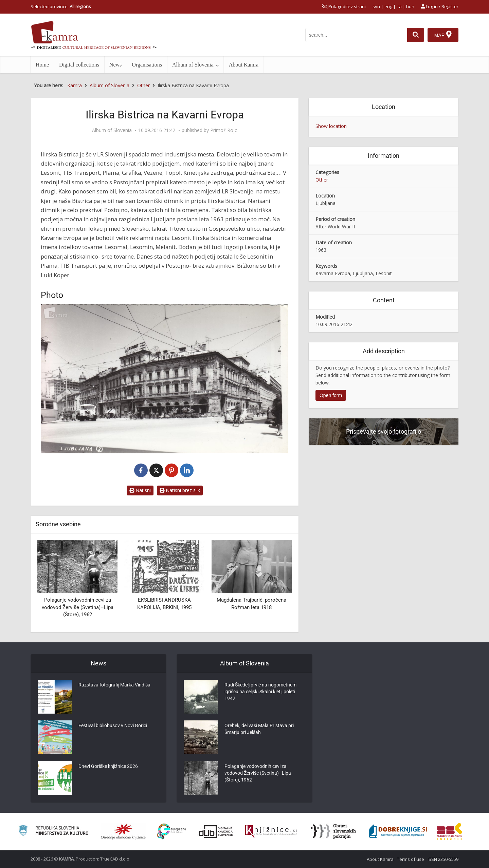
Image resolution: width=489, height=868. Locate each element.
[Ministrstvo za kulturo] (53, 832)
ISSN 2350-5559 (443, 859)
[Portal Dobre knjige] (398, 831)
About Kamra (244, 65)
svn (376, 6)
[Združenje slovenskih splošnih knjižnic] (271, 831)
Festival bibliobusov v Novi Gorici (113, 725)
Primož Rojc (224, 130)
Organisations (147, 65)
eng (388, 6)
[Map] (443, 35)
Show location (331, 126)
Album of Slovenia (193, 65)
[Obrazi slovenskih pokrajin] (333, 831)
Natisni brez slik (180, 490)
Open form (331, 395)
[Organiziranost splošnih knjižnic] (123, 831)
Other (322, 180)
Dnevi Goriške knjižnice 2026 (108, 766)
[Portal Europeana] (172, 832)
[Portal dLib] (216, 831)
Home (42, 65)
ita (399, 6)
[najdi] (416, 35)
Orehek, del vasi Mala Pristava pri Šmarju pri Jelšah (259, 729)
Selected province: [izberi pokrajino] (61, 6)
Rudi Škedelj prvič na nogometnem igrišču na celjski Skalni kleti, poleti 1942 (260, 692)
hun (410, 6)
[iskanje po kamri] (356, 35)
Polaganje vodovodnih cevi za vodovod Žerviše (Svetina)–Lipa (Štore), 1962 (78, 607)
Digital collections (79, 65)
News (115, 65)
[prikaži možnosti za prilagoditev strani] (344, 6)
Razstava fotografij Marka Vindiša (114, 685)
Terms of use (411, 859)
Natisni (140, 490)
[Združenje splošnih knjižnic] (449, 831)
